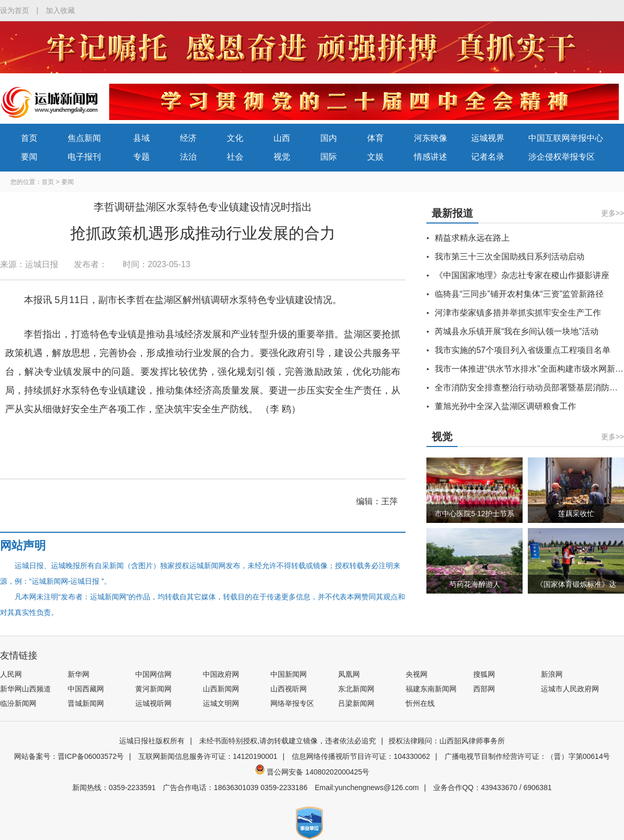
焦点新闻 (84, 138)
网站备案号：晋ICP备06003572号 (69, 756)
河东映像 (431, 138)
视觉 (282, 157)
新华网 (79, 674)
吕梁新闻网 (356, 703)
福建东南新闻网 (431, 689)
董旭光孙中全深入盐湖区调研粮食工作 (505, 406)
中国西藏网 (86, 689)
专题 (141, 157)
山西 (282, 138)
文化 (235, 138)
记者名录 (488, 157)
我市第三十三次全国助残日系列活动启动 (510, 257)
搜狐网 (484, 674)
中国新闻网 (289, 674)
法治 (188, 157)
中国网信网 (153, 674)
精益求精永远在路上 (472, 238)
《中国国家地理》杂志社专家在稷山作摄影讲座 (522, 275)
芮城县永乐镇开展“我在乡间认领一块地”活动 (517, 331)
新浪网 (552, 674)
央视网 (417, 674)
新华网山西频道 (25, 689)
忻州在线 (420, 703)
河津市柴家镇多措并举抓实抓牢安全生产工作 (518, 313)
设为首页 (15, 10)
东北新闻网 (356, 689)
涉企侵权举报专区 (562, 157)
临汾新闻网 (18, 703)
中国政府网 (221, 674)
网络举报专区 (292, 703)
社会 (235, 157)
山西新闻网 (221, 689)
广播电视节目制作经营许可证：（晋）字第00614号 (528, 756)
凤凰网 (349, 674)
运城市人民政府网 (570, 689)
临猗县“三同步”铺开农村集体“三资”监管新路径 (519, 294)
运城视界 (488, 138)
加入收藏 (60, 10)
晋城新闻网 (86, 703)
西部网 (484, 689)
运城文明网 (221, 703)
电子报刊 (84, 157)
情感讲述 (431, 157)
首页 (29, 138)
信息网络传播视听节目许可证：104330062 (361, 756)
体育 (375, 138)
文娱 (375, 157)
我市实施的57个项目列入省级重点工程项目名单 (523, 350)
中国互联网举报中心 (566, 138)
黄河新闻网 (153, 689)
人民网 (11, 674)
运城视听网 (153, 703)
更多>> (613, 213)
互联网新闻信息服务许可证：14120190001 (208, 756)
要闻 (29, 157)
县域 (141, 138)
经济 (188, 138)
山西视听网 (289, 689)
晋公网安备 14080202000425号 (312, 772)
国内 (329, 138)
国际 (329, 157)
